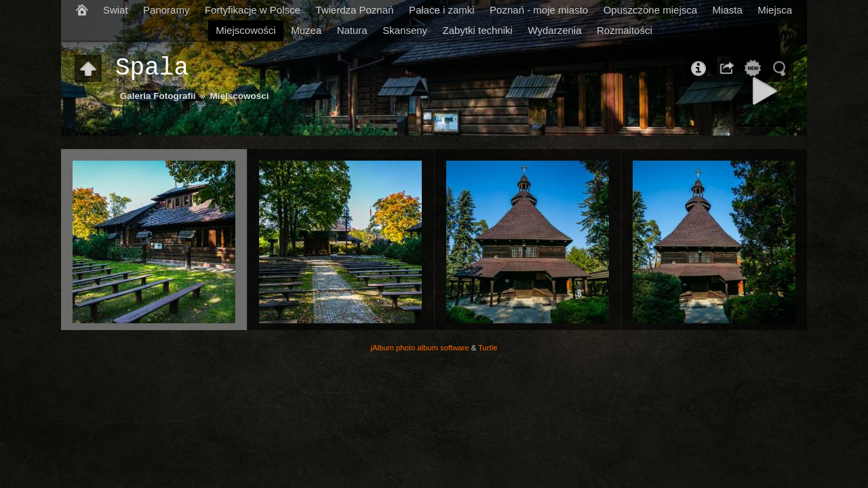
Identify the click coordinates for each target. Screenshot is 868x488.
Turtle (488, 348)
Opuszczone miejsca (650, 10)
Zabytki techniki (478, 30)
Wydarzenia (554, 30)
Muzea (306, 30)
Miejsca (775, 10)
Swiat (116, 10)
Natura (352, 30)
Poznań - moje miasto (539, 10)
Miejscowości (245, 30)
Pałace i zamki (442, 10)
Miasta (728, 10)
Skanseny (405, 30)
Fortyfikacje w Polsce (253, 10)
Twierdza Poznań (354, 10)
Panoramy (166, 10)
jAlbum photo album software (420, 348)
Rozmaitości (625, 30)
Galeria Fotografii (158, 96)
